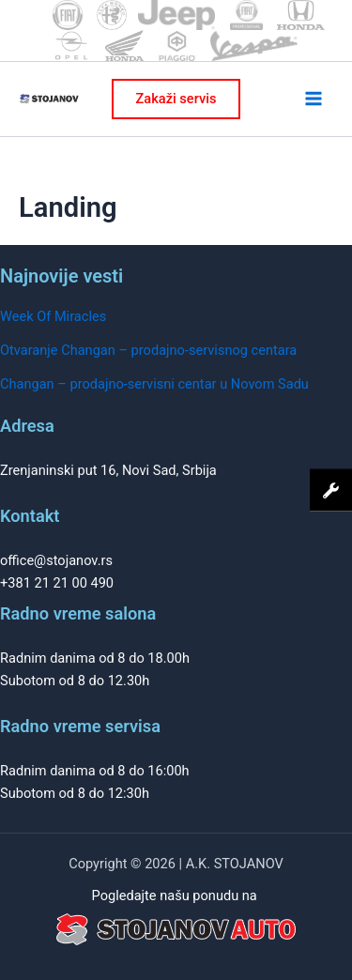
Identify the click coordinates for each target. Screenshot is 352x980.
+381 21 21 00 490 (57, 583)
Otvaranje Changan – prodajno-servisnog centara (148, 350)
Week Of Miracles (53, 316)
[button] (176, 99)
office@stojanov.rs (56, 560)
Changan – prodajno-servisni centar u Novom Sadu (154, 384)
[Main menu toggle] (314, 99)
